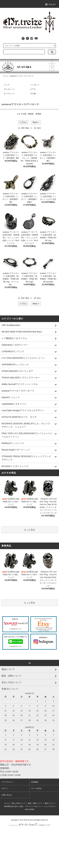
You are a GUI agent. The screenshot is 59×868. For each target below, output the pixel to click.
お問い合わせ (7, 795)
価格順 (31, 114)
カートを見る (36, 788)
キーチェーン (9, 94)
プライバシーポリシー (33, 806)
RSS (27, 810)
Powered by (29, 825)
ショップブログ (49, 806)
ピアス (33, 89)
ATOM (32, 810)
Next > (36, 122)
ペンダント (35, 85)
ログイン (5, 788)
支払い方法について (19, 803)
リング (6, 85)
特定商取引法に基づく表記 (14, 806)
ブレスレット (9, 89)
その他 (33, 94)
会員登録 (35, 782)
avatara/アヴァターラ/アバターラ (22, 76)
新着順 (38, 114)
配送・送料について (35, 803)
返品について (49, 803)
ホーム (6, 76)
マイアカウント (8, 782)
